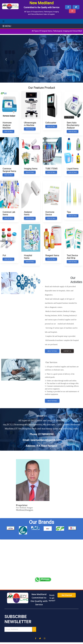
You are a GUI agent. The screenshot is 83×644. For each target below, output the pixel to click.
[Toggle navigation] (4, 21)
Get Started (67, 595)
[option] (11, 528)
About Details (52, 351)
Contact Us (67, 351)
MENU (7, 26)
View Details (8, 131)
